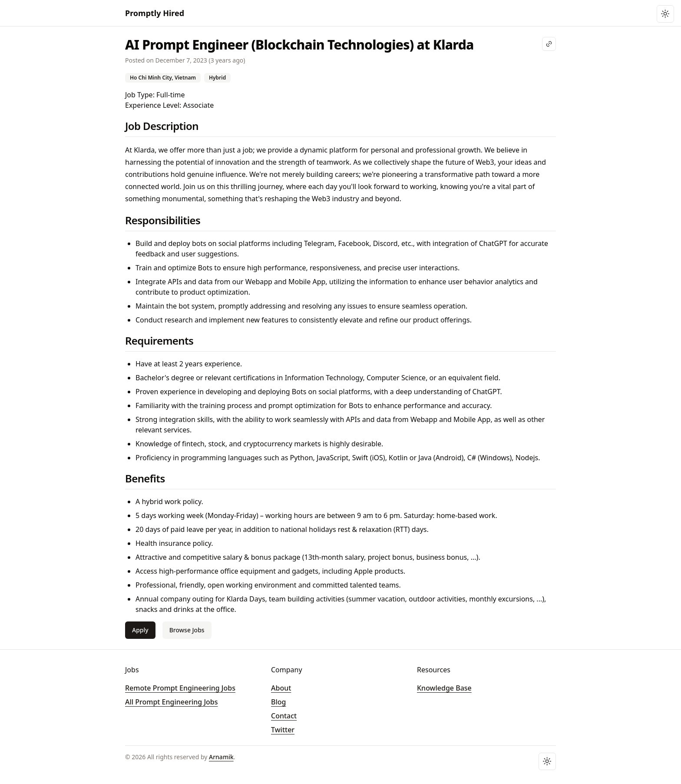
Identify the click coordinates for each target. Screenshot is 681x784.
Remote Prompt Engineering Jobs (180, 688)
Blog (278, 702)
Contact (284, 716)
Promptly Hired (155, 13)
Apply (140, 630)
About (281, 688)
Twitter (283, 730)
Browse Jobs (187, 630)
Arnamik (221, 757)
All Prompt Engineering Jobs (172, 702)
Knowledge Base (444, 688)
